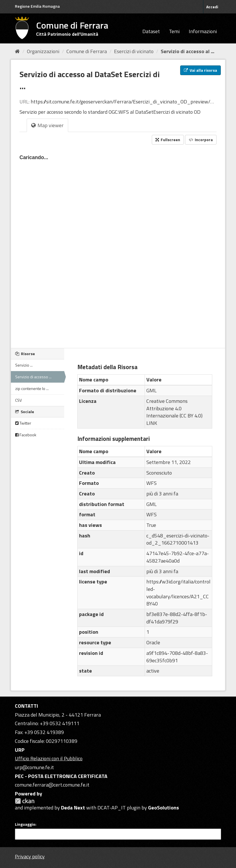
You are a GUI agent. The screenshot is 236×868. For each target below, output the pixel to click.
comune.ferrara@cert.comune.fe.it (52, 785)
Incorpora (201, 140)
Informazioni (203, 31)
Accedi (212, 7)
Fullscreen (168, 140)
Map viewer (47, 125)
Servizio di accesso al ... (187, 51)
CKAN (25, 801)
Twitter (23, 423)
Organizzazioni (43, 51)
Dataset (151, 31)
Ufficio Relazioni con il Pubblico (49, 758)
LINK (152, 423)
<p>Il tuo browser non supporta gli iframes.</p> (118, 245)
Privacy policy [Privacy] (30, 856)
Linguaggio (25, 824)
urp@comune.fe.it (34, 767)
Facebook (26, 435)
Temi (174, 31)
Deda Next (73, 808)
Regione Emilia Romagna (37, 6)
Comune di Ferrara (87, 51)
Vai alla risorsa (200, 70)
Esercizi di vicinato (134, 51)
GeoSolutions (164, 808)
